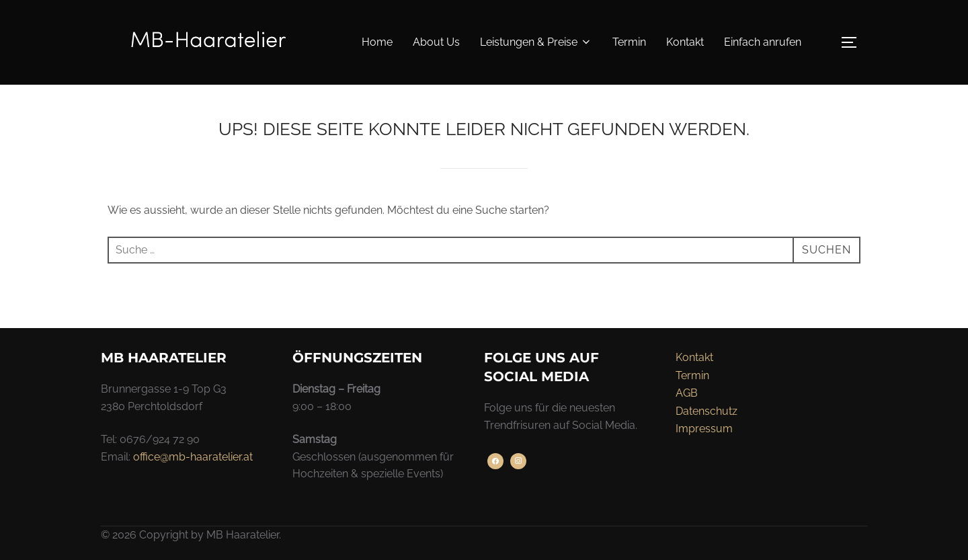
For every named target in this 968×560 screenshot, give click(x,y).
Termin (629, 42)
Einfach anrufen (763, 42)
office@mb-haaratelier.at (193, 457)
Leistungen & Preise (536, 42)
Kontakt (685, 42)
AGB (687, 393)
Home (377, 42)
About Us (436, 42)
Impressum (704, 429)
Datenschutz (707, 411)
